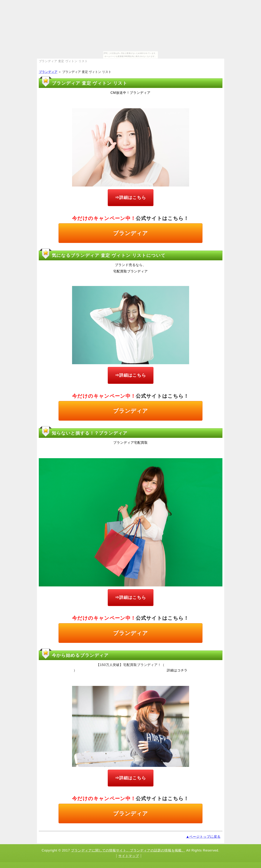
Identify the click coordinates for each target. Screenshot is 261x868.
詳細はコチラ (177, 670)
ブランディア (48, 72)
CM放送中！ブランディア (130, 93)
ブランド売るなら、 (130, 265)
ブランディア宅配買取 (130, 443)
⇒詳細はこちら (130, 197)
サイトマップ (129, 856)
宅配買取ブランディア (130, 271)
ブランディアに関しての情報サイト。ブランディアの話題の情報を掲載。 (128, 850)
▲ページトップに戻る (203, 837)
